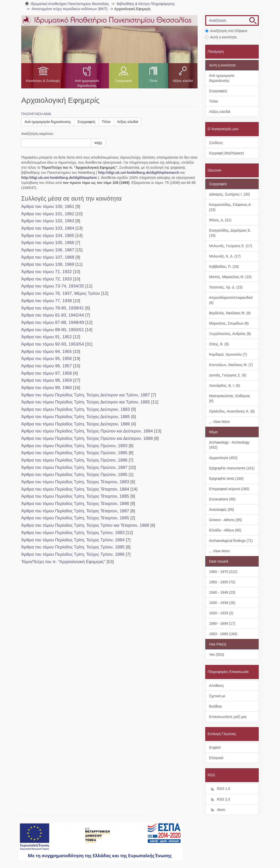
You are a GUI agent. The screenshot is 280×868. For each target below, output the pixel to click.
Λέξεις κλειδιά (183, 81)
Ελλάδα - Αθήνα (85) (225, 530)
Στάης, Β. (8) (219, 344)
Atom (217, 810)
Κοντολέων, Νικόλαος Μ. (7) (231, 365)
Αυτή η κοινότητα (221, 37)
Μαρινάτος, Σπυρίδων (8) (229, 323)
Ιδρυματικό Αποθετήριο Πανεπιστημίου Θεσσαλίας (70, 4)
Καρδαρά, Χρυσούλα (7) (228, 354)
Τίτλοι (153, 81)
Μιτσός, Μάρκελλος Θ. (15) (230, 277)
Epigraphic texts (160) (226, 478)
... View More (219, 422)
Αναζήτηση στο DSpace (226, 31)
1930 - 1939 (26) (222, 603)
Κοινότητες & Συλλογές (43, 81)
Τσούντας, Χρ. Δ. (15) (226, 287)
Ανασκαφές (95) (222, 510)
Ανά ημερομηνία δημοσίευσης (87, 83)
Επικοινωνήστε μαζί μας (228, 717)
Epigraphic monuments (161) (232, 468)
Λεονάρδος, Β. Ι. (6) (225, 385)
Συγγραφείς (124, 81)
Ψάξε (98, 143)
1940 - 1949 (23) (222, 592)
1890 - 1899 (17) (222, 623)
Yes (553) (217, 655)
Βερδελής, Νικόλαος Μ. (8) (230, 313)
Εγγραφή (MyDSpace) (227, 153)
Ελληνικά (216, 758)
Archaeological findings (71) (231, 541)
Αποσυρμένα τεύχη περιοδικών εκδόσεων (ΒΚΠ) (69, 9)
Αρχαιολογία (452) (223, 458)
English (215, 748)
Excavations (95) (222, 499)
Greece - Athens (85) (226, 520)
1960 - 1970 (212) (223, 572)
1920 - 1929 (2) (221, 613)
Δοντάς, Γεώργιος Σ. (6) (228, 375)
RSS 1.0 (220, 789)
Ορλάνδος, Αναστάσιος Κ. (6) (232, 411)
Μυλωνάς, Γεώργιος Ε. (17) (231, 246)
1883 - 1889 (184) (223, 634)
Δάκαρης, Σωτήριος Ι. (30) (230, 194)
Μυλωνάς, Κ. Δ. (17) (225, 256)
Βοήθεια (216, 706)
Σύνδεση (216, 143)
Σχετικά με (217, 696)
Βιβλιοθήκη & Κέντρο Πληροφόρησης (146, 4)
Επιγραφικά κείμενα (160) (229, 489)
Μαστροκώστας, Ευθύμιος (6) (230, 398)
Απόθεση (216, 686)
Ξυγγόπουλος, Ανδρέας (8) (230, 334)
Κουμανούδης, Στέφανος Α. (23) (230, 207)
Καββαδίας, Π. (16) (224, 267)
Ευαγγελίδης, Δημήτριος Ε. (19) (230, 233)
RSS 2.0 (220, 800)
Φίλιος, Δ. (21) (220, 220)
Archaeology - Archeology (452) (229, 445)
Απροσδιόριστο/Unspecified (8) (231, 300)
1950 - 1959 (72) (222, 582)
